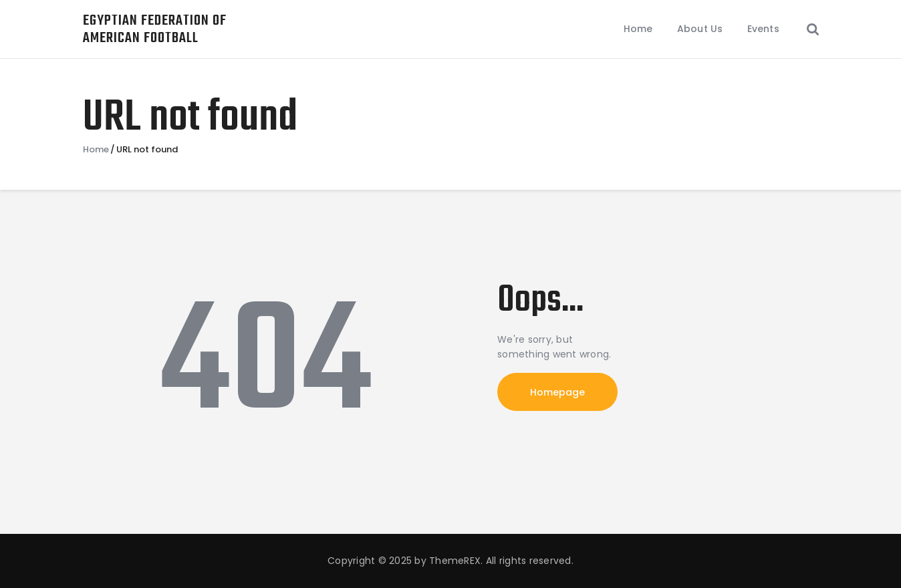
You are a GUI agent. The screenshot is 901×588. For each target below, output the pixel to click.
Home (96, 150)
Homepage (557, 392)
